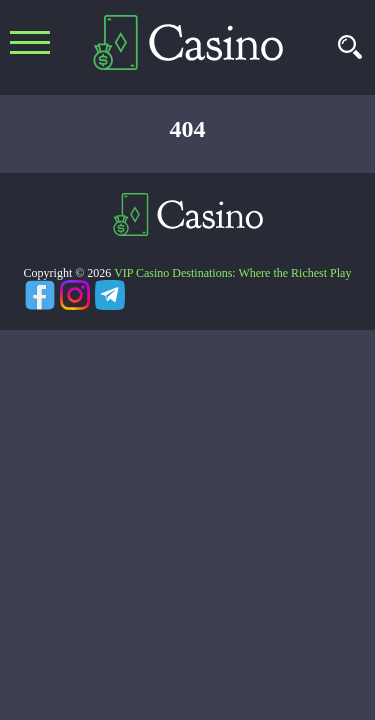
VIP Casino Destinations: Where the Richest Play (232, 273)
